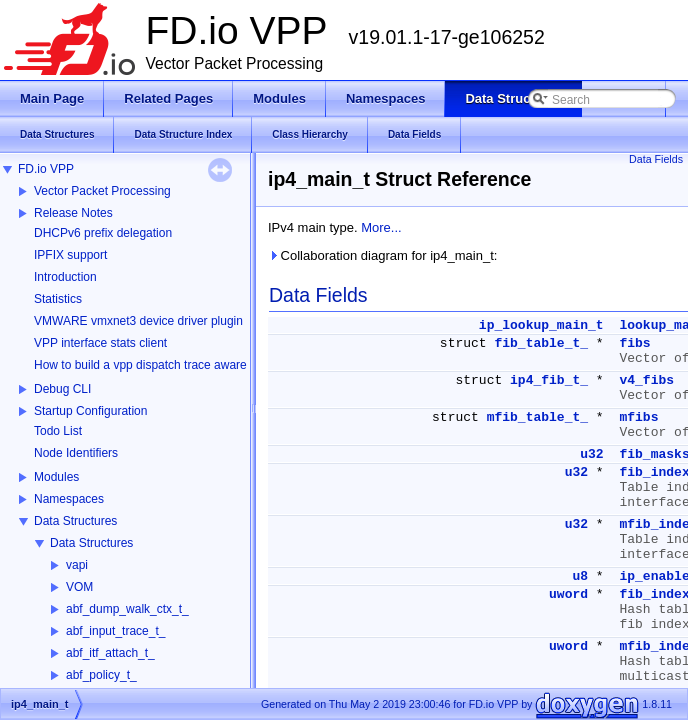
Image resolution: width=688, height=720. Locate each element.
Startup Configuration (90, 411)
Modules (56, 477)
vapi (77, 565)
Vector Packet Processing (102, 191)
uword (568, 594)
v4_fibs (646, 380)
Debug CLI (62, 389)
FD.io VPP (46, 169)
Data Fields (656, 159)
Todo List (58, 431)
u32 (591, 454)
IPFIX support (70, 255)
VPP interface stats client (100, 343)
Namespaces (69, 499)
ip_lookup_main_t (541, 325)
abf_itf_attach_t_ (110, 653)
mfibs (638, 417)
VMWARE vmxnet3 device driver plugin (138, 321)
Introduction (65, 277)
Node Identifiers (76, 453)
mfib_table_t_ (537, 417)
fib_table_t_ (541, 343)
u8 (580, 576)
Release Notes (73, 213)
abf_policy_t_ (101, 675)
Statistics (58, 299)
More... (381, 227)
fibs (634, 343)
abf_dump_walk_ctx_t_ (127, 609)
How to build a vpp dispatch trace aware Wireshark (169, 365)
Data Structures (75, 521)
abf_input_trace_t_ (115, 631)
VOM (79, 587)
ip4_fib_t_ (549, 380)
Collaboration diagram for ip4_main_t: (382, 255)
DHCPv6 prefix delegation (103, 233)
